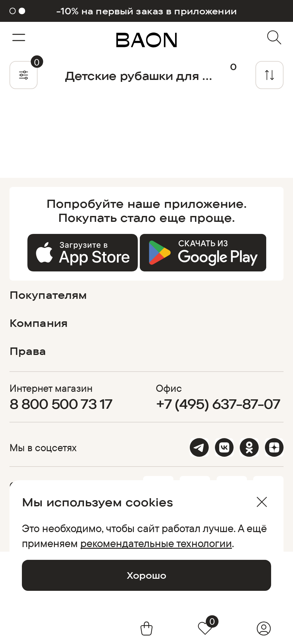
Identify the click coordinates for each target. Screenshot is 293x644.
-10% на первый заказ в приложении (146, 11)
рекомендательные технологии (156, 543)
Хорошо (146, 575)
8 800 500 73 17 (61, 404)
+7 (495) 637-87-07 (218, 404)
